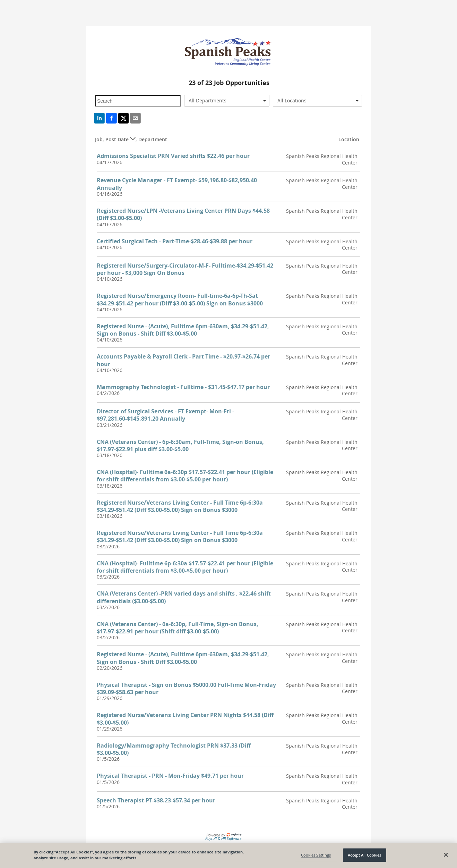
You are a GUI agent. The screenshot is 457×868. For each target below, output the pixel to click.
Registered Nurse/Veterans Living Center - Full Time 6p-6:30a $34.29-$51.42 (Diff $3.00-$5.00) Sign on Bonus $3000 (180, 506)
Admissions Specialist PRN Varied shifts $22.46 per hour (173, 156)
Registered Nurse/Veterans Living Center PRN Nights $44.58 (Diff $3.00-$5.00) (185, 719)
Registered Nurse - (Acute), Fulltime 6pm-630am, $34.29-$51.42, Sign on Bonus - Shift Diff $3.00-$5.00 (183, 330)
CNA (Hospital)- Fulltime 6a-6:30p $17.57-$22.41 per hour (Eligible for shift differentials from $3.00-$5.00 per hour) (185, 476)
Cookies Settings (316, 855)
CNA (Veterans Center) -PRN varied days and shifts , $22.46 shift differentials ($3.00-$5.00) (184, 597)
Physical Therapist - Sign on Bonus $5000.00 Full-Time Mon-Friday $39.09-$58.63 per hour (186, 688)
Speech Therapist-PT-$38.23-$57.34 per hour (156, 800)
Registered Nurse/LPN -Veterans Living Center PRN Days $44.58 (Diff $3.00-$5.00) (183, 214)
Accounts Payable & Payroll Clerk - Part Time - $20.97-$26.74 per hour (183, 360)
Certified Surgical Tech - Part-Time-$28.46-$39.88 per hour (175, 241)
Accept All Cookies (364, 855)
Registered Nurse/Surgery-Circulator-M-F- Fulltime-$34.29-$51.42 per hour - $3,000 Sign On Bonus (185, 269)
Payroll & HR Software (223, 838)
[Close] (446, 855)
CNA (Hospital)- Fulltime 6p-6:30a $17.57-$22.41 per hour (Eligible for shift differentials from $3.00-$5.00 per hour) (185, 567)
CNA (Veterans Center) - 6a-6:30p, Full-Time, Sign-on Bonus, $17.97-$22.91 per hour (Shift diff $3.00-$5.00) (178, 628)
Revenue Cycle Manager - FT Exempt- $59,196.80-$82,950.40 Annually (177, 184)
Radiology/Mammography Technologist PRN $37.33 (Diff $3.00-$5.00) (174, 749)
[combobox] (227, 101)
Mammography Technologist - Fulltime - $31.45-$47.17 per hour (183, 387)
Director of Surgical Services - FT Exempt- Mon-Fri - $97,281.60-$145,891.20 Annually (165, 415)
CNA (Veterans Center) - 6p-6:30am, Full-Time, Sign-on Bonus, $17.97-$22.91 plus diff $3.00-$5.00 (180, 445)
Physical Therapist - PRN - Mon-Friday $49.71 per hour (170, 776)
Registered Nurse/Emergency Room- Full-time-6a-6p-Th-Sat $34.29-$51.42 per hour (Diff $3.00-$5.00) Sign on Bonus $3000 (180, 299)
